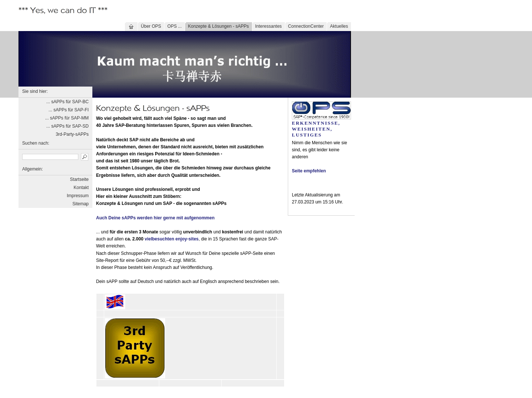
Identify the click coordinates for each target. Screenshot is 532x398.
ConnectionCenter (306, 26)
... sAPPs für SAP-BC (67, 102)
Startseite (79, 179)
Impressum (78, 196)
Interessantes (269, 26)
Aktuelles (339, 26)
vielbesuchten (159, 239)
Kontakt (81, 188)
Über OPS (151, 26)
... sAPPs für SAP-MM (67, 118)
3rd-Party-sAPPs (72, 134)
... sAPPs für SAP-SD (67, 126)
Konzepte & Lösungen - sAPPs (219, 26)
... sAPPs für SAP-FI (69, 110)
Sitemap (81, 204)
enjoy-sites (187, 239)
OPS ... (175, 26)
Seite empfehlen (309, 171)
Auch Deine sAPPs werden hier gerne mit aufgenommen (155, 218)
